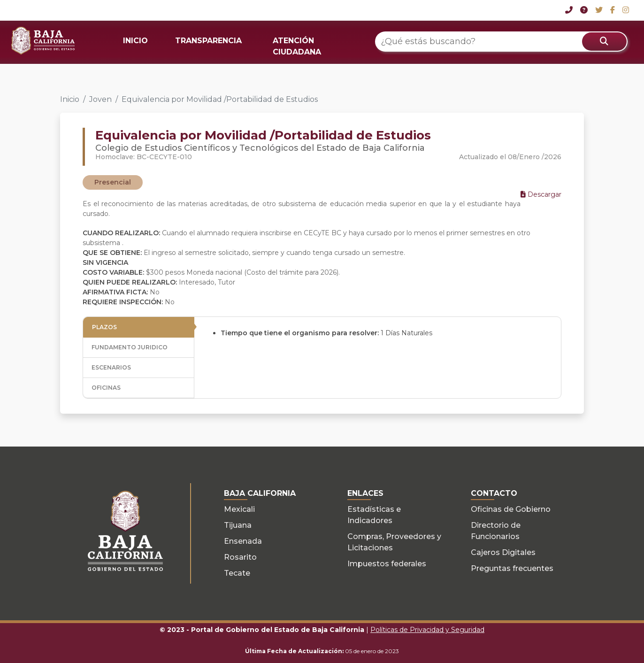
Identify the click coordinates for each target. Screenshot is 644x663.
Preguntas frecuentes (512, 568)
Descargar (541, 194)
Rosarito (240, 557)
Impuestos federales (387, 564)
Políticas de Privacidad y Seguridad (427, 630)
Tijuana (238, 525)
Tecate (237, 573)
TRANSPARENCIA (208, 41)
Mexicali (239, 509)
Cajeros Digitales (503, 552)
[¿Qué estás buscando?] (501, 42)
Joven (100, 99)
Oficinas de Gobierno (511, 509)
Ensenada (243, 541)
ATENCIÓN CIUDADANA (297, 46)
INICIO (135, 41)
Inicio (70, 99)
